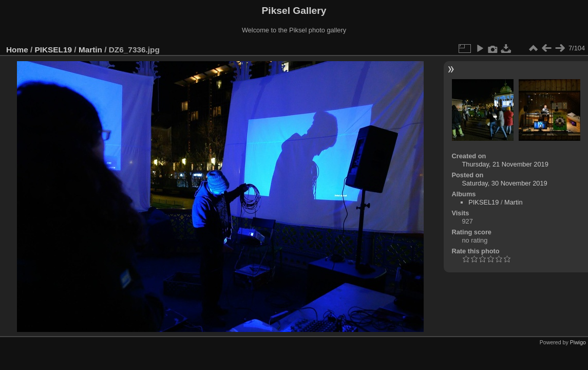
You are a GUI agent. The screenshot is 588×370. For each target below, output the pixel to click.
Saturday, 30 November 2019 (504, 183)
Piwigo (578, 342)
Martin (90, 50)
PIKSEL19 (54, 50)
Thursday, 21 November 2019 (505, 164)
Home (17, 50)
